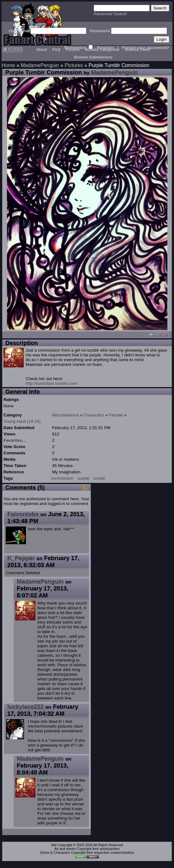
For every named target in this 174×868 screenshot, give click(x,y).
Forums (73, 50)
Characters (94, 415)
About (42, 50)
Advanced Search (110, 14)
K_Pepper (21, 558)
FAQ (56, 50)
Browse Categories (102, 50)
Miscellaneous (65, 415)
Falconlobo (23, 514)
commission (62, 478)
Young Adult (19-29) (22, 421)
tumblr (99, 478)
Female (116, 415)
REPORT (158, 335)
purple (83, 478)
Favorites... (15, 440)
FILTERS (12, 50)
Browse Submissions (93, 57)
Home (8, 65)
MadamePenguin (40, 65)
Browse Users (138, 50)
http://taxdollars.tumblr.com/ (51, 383)
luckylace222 (25, 707)
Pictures (74, 65)
